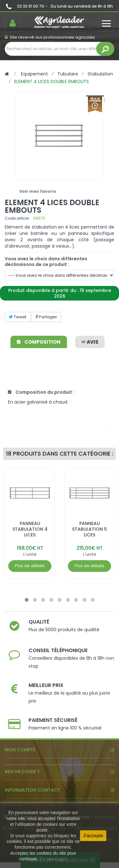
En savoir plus (53, 859)
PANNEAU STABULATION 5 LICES (89, 529)
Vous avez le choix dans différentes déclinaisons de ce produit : (46, 262)
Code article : (18, 218)
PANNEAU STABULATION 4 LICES (30, 529)
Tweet (18, 317)
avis (90, 342)
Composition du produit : (41, 392)
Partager (46, 317)
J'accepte (93, 836)
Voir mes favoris (38, 191)
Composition (39, 342)
